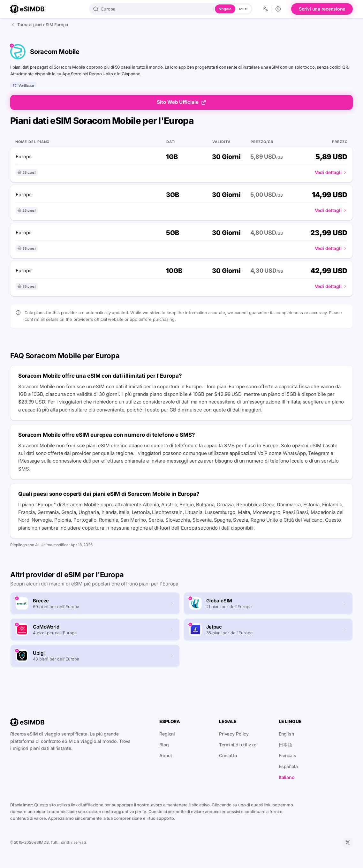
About (166, 755)
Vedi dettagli (331, 172)
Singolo (225, 9)
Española (288, 766)
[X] (348, 842)
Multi (243, 9)
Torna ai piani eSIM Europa (39, 25)
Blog (164, 745)
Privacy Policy (234, 734)
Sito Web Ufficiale (181, 102)
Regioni (167, 734)
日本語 (285, 745)
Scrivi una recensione (322, 9)
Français (287, 755)
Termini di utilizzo (238, 745)
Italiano (287, 777)
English (286, 734)
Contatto (228, 755)
